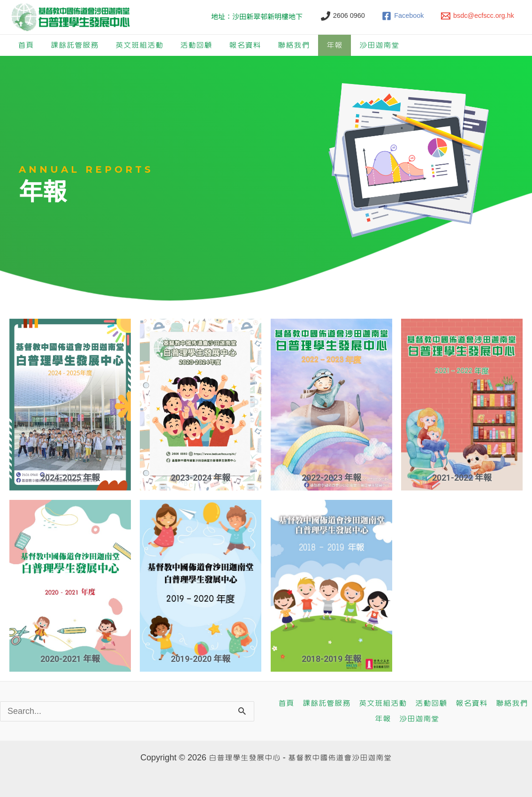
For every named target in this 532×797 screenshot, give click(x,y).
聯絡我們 (294, 45)
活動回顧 (196, 45)
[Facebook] (403, 16)
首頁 (26, 45)
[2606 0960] (343, 16)
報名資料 (245, 45)
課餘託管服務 (75, 45)
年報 (334, 45)
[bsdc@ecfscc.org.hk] (477, 16)
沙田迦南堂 (379, 45)
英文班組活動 (139, 45)
